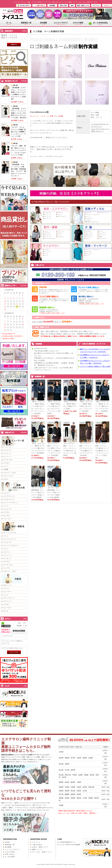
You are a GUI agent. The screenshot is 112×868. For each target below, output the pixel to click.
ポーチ (6, 611)
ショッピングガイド (12, 849)
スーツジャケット (10, 539)
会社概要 (8, 847)
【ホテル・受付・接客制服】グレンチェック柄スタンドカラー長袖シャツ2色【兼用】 (38, 492)
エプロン (7, 463)
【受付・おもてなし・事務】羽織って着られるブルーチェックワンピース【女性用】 (86, 406)
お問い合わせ (10, 854)
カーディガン (8, 460)
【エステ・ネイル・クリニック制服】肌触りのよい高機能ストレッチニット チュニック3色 (18, 132)
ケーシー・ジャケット (93, 214)
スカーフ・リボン (10, 473)
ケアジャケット (9, 598)
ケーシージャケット (11, 503)
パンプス (7, 568)
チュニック (7, 447)
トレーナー (7, 592)
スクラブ (7, 493)
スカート (7, 552)
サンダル (7, 515)
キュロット (7, 558)
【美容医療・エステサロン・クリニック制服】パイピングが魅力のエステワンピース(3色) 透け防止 (19, 113)
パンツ (6, 466)
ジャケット (7, 453)
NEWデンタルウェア (92, 222)
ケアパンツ (7, 601)
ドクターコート (9, 499)
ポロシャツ (7, 585)
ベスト (6, 536)
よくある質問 (10, 857)
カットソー (7, 457)
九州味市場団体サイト (67, 842)
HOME (7, 842)
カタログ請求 (10, 852)
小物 (100, 237)
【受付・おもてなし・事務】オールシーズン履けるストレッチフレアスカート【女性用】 (102, 406)
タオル (6, 479)
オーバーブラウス (10, 533)
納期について (37, 849)
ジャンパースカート (11, 546)
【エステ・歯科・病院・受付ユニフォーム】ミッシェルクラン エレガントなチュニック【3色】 (18, 150)
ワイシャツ (89, 233)
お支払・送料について (40, 847)
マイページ (36, 842)
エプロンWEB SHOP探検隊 (70, 845)
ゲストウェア (8, 476)
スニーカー (7, 519)
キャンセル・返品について (42, 852)
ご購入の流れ (37, 845)
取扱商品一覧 (10, 845)
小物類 (6, 469)
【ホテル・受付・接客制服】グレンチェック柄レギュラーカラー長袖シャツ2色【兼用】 (54, 492)
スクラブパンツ (9, 496)
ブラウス (7, 562)
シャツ (6, 595)
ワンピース (7, 450)
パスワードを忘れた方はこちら (12, 648)
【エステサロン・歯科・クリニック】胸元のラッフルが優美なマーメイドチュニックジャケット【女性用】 (102, 451)
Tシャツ (6, 588)
